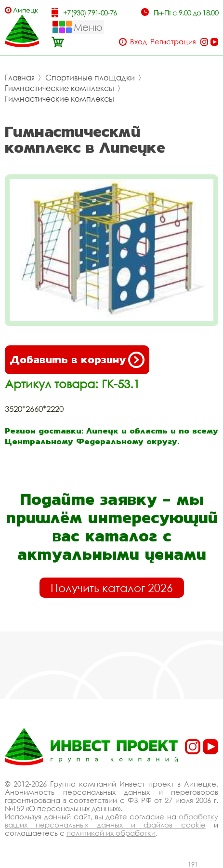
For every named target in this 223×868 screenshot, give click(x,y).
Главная (20, 78)
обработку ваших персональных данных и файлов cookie (111, 821)
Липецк (26, 10)
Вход (138, 42)
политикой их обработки (111, 833)
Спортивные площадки (90, 78)
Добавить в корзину (77, 360)
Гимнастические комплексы (59, 88)
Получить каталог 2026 (112, 588)
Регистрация (173, 42)
